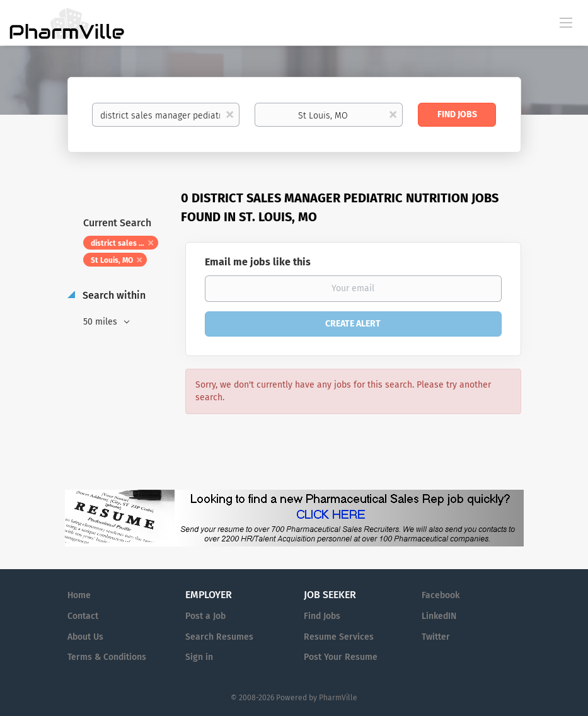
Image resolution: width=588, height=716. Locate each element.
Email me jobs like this (258, 262)
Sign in (199, 657)
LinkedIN (439, 616)
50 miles (101, 322)
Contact (83, 616)
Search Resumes (219, 637)
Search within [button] (113, 295)
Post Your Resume (341, 657)
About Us (85, 637)
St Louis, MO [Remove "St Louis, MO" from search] (112, 260)
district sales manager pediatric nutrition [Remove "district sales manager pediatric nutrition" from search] (124, 243)
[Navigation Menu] (566, 22)
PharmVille (338, 698)
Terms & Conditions (107, 657)
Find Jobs (457, 114)
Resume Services (339, 637)
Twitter (436, 637)
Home (79, 595)
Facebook (441, 595)
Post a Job (205, 616)
